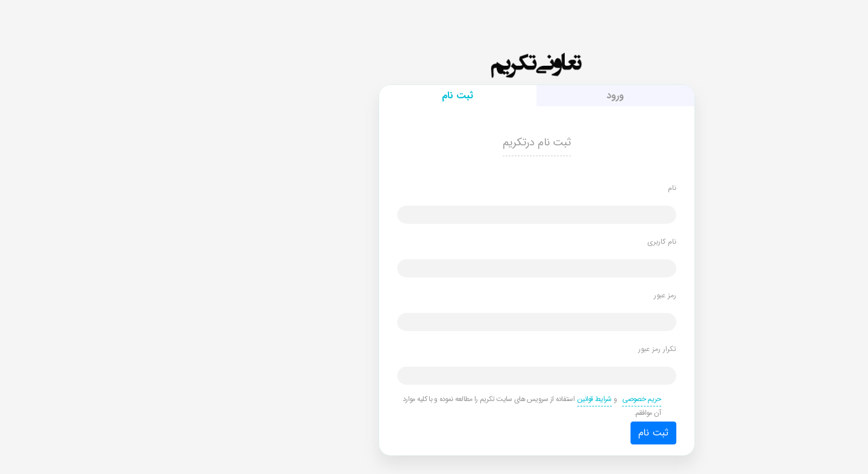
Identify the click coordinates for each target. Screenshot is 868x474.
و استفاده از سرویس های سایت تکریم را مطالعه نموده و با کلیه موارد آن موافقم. (429, 406)
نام (570, 188)
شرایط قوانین (492, 399)
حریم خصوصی (539, 399)
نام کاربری (559, 242)
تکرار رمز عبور (555, 349)
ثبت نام (551, 433)
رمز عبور (563, 295)
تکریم (434, 69)
